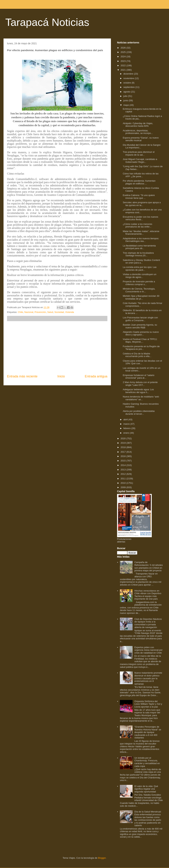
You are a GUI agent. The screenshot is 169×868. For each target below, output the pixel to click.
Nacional (29, 312)
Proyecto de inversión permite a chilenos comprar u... (139, 283)
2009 (123, 487)
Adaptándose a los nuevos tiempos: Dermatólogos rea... (141, 240)
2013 (123, 470)
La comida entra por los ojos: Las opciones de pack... (140, 269)
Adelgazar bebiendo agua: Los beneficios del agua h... (138, 391)
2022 (123, 65)
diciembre (129, 74)
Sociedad (59, 312)
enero (127, 433)
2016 (123, 456)
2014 (123, 465)
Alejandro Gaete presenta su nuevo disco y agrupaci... (141, 333)
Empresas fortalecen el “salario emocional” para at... (138, 377)
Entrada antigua (96, 376)
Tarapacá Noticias (47, 22)
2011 (123, 479)
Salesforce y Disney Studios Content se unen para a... (141, 261)
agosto (127, 92)
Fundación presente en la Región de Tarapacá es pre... (141, 348)
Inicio (61, 376)
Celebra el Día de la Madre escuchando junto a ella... (137, 355)
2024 (123, 57)
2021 (123, 70)
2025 (123, 52)
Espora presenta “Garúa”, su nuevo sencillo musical (141, 139)
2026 (123, 48)
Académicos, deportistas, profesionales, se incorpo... (138, 132)
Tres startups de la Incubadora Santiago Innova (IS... (138, 254)
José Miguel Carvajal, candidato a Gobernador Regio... (140, 161)
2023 (123, 61)
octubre (128, 83)
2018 (123, 447)
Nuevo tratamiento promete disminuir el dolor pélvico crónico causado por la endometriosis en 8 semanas (148, 678)
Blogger (102, 858)
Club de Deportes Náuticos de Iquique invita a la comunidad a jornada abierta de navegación (148, 623)
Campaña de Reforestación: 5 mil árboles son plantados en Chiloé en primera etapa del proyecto (148, 566)
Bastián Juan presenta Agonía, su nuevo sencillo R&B (140, 326)
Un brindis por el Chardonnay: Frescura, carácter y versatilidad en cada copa (147, 762)
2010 (123, 483)
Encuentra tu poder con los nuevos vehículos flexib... (140, 218)
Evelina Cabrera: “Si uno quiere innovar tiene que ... (139, 197)
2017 (123, 452)
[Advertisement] (57, 348)
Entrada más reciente (22, 376)
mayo (126, 105)
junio (126, 100)
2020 (123, 438)
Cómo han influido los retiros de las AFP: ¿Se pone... (141, 175)
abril (126, 419)
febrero (127, 428)
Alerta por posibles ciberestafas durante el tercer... (139, 412)
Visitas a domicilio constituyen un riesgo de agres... (140, 276)
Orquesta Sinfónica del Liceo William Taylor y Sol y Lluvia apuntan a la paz (148, 704)
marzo (127, 424)
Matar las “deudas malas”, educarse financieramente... (141, 233)
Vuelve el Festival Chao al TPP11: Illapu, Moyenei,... (140, 341)
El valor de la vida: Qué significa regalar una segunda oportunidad (146, 789)
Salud (50, 312)
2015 (123, 461)
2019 (123, 443)
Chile (20, 312)
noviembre (129, 78)
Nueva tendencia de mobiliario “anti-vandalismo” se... (141, 398)
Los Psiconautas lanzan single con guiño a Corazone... (140, 319)
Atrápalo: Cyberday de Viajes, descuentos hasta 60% (138, 125)
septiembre (129, 87)
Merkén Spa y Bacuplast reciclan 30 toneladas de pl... (141, 297)
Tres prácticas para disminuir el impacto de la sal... (139, 153)
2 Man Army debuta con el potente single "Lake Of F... (140, 384)
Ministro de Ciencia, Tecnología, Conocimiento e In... (139, 290)
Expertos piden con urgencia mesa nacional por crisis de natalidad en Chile (148, 650)
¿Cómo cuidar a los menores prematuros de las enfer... (137, 225)
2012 (123, 474)
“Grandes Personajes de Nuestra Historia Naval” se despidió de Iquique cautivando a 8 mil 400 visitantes (148, 732)
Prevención (40, 312)
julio (126, 96)
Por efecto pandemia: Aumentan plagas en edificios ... (139, 182)
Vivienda (70, 312)
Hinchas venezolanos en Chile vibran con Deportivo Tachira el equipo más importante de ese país (148, 595)
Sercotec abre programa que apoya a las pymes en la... (142, 204)
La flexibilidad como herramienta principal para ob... (139, 247)
